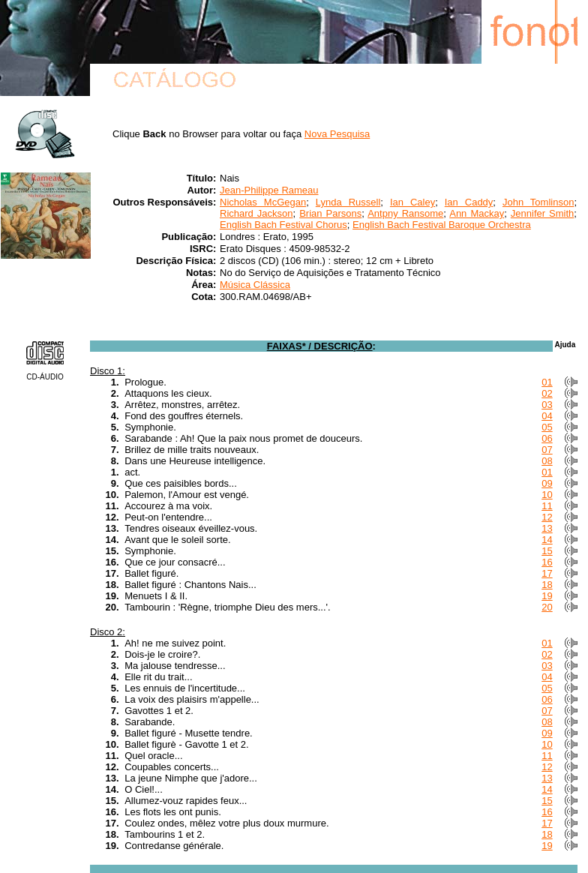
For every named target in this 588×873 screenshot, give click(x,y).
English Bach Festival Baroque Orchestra (442, 225)
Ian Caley (412, 202)
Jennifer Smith (543, 213)
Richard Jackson (256, 213)
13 (547, 528)
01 (547, 382)
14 (547, 540)
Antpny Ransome (405, 213)
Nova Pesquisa (337, 134)
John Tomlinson (538, 202)
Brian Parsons (330, 213)
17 (547, 573)
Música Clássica (255, 285)
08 (547, 461)
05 (547, 427)
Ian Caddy (469, 202)
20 (547, 607)
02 (547, 393)
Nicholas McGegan (263, 202)
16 (547, 562)
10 (547, 495)
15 (547, 551)
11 (547, 506)
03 (547, 405)
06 (547, 438)
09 (547, 483)
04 (547, 416)
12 (547, 517)
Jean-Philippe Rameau (269, 190)
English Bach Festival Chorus (283, 225)
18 (547, 585)
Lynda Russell (348, 202)
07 (547, 450)
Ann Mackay (477, 213)
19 (547, 596)
